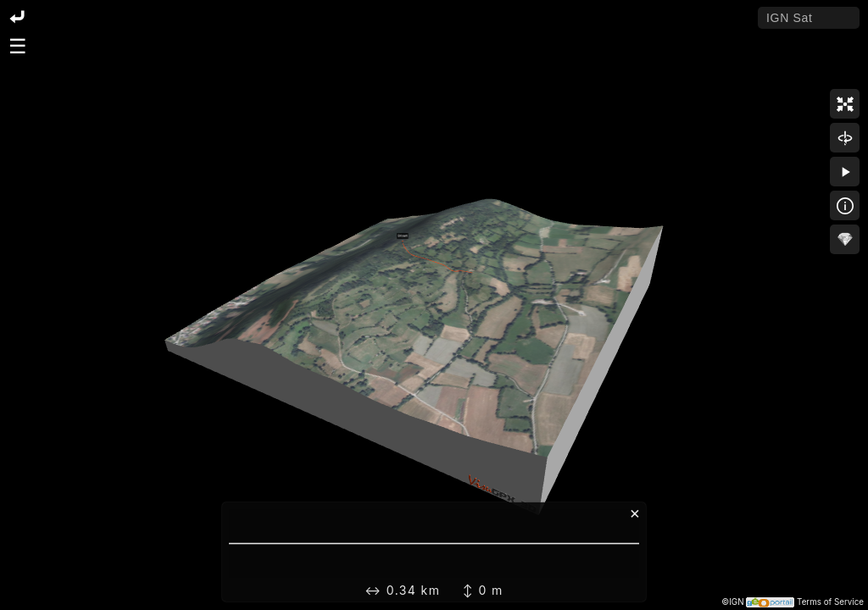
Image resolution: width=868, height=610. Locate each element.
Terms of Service (830, 602)
